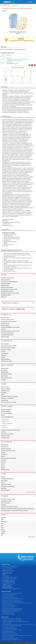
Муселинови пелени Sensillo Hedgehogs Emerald (12, 610)
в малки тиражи (9, 583)
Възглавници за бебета (6, 501)
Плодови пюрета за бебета (7, 291)
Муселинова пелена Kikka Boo (8, 596)
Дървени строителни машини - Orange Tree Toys (12, 619)
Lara (2, 535)
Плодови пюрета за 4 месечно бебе (9, 289)
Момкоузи (3, 505)
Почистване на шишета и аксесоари (9, 396)
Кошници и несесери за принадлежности (11, 430)
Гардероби (4, 355)
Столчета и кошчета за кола (8, 320)
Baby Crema (4, 297)
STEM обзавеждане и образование (9, 579)
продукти (7, 573)
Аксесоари (3, 380)
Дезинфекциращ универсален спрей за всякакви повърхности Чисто (16, 621)
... (11, 5)
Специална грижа (5, 438)
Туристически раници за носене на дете (10, 331)
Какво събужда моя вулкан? (8, 631)
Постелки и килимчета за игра (8, 451)
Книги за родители (5, 490)
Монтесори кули (5, 353)
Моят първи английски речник (9, 627)
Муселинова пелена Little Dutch (9, 607)
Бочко (2, 529)
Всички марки (31, 537)
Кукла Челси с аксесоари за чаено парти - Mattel (12, 620)
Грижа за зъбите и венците (7, 434)
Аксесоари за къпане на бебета (8, 499)
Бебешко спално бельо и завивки (9, 346)
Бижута (3, 483)
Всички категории (31, 492)
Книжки (3, 468)
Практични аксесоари (6, 484)
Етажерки (3, 352)
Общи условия (33, 643)
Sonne (2, 527)
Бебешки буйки (5, 372)
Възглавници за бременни (7, 479)
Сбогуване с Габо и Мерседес (8, 637)
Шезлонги (3, 462)
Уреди (2, 395)
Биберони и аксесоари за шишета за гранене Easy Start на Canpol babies (17, 509)
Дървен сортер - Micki (7, 623)
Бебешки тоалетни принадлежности (15, 61)
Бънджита (3, 453)
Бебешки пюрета (5, 285)
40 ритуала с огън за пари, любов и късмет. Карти (12, 630)
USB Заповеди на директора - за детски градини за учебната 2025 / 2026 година (18, 624)
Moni (2, 523)
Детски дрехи (4, 370)
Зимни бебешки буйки (6, 374)
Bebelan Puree (4, 522)
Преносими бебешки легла (7, 335)
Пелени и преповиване (6, 409)
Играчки (3, 466)
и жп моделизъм (9, 580)
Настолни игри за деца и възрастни (10, 568)
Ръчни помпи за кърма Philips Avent (9, 282)
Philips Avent (9, 58)
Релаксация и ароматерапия (8, 486)
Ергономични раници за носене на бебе (10, 327)
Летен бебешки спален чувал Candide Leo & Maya (12, 608)
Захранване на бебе (6, 284)
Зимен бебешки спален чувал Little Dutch (11, 611)
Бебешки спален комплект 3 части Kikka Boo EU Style (13, 599)
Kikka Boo (3, 518)
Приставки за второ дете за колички (9, 507)
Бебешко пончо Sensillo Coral (8, 604)
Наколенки (4, 460)
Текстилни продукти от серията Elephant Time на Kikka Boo (15, 511)
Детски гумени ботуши (6, 378)
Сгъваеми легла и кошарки (7, 333)
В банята (3, 415)
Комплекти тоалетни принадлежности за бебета (18, 59)
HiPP (2, 525)
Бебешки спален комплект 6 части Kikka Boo (11, 600)
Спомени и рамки (5, 470)
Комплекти (15, 5)
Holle (2, 520)
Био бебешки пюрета (6, 295)
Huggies (3, 533)
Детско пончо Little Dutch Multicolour (10, 606)
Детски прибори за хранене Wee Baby (10, 597)
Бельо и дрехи (4, 481)
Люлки (3, 464)
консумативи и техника (8, 570)
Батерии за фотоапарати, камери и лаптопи (11, 589)
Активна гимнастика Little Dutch (9, 614)
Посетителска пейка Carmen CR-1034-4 (10, 634)
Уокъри (3, 456)
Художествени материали (8, 572)
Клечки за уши (5, 428)
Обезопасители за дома (7, 361)
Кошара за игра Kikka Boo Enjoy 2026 (10, 595)
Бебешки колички (5, 318)
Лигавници (4, 393)
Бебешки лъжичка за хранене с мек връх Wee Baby (13, 601)
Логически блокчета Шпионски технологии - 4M (12, 640)
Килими (3, 357)
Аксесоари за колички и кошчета (9, 321)
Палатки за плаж (5, 337)
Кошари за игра (5, 445)
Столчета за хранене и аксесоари (9, 402)
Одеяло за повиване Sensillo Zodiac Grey (10, 638)
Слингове (3, 329)
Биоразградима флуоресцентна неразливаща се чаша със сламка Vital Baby (17, 603)
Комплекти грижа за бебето (7, 278)
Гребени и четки (5, 422)
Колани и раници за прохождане (9, 458)
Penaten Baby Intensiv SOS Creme (9, 633)
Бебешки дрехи (5, 368)
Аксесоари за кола (5, 323)
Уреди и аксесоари (5, 436)
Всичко (9, 582)
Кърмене (3, 477)
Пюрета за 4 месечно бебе (7, 287)
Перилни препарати (6, 411)
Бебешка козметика (6, 280)
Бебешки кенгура (5, 325)
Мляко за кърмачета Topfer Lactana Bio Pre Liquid (12, 593)
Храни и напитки (5, 387)
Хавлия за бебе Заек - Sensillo (8, 613)
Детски (6, 576)
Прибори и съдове (5, 391)
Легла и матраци (5, 344)
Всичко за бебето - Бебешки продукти (10, 577)
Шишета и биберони (6, 389)
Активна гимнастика (6, 449)
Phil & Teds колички (6, 503)
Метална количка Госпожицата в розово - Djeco (12, 626)
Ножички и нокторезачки (7, 424)
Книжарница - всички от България (11, 566)
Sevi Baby (3, 531)
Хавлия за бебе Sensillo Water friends (10, 628)
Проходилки (4, 454)
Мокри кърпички (5, 420)
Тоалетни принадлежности (7, 417)
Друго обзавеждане (6, 359)
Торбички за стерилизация (7, 398)
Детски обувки (4, 376)
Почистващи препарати (7, 413)
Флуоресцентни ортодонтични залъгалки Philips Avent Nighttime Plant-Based (17, 635)
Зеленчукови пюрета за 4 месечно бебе (10, 293)
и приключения (8, 584)
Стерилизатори (5, 400)
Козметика (4, 432)
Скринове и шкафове (6, 350)
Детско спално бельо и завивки (8, 348)
